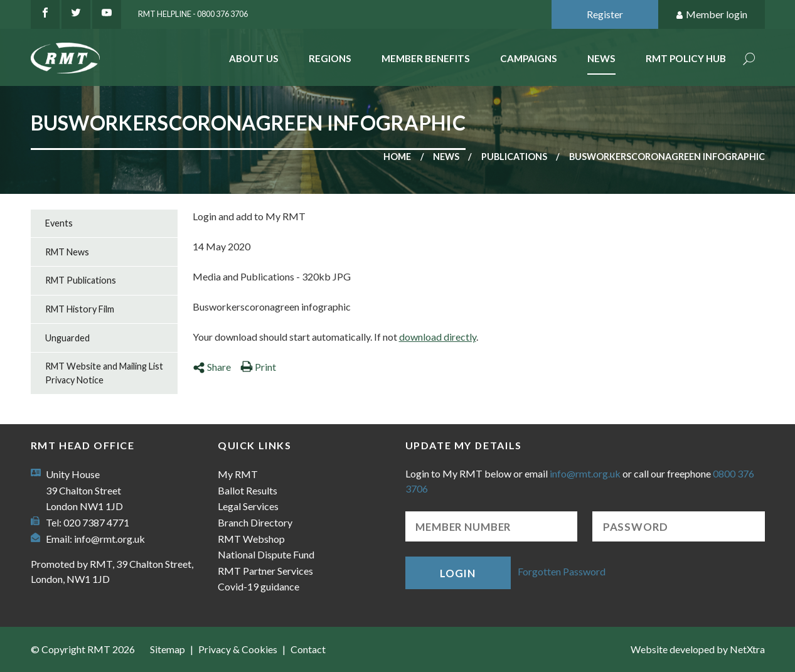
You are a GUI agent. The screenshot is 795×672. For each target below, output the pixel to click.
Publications (514, 157)
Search (749, 60)
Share (212, 367)
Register (605, 14)
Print (258, 367)
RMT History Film (80, 309)
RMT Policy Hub (686, 58)
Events (59, 223)
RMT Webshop (251, 539)
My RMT (238, 474)
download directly (438, 337)
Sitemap (168, 649)
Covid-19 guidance (259, 586)
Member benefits (426, 58)
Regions (330, 58)
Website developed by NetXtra (698, 649)
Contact (308, 649)
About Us (254, 58)
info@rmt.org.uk (109, 539)
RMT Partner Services (265, 571)
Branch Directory (255, 522)
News (601, 58)
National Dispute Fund (266, 554)
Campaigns (529, 58)
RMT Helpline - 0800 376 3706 (193, 14)
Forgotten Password (562, 571)
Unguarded (67, 338)
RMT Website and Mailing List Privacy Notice (104, 373)
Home (397, 157)
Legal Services (248, 506)
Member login (711, 15)
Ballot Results (248, 490)
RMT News (67, 252)
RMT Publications (81, 280)
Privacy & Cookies (238, 649)
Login (457, 573)
